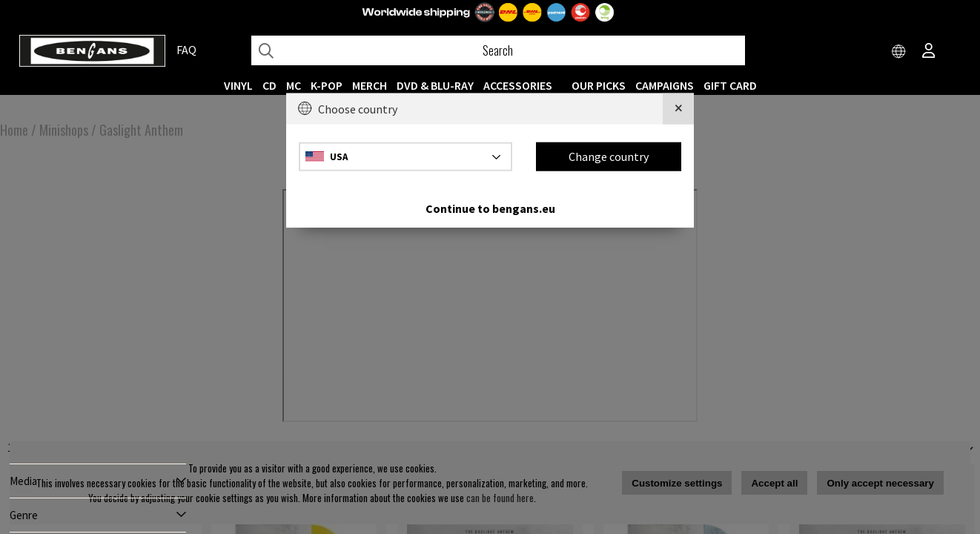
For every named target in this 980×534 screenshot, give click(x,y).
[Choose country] (899, 52)
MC (294, 85)
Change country (609, 156)
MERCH (370, 85)
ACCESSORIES (518, 85)
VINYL (238, 85)
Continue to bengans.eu (490, 208)
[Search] (498, 50)
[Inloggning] (929, 52)
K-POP (327, 85)
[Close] (678, 109)
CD (269, 85)
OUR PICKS (599, 85)
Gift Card (730, 85)
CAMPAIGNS (665, 85)
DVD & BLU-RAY (435, 85)
